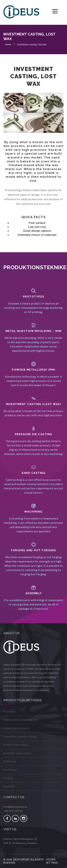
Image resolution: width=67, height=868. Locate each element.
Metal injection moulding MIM (21, 720)
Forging (8, 778)
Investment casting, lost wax (32, 45)
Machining (9, 761)
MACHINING (33, 512)
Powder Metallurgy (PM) (33, 370)
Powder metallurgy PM (17, 728)
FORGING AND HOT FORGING (33, 550)
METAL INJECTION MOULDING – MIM (34, 331)
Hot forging (10, 770)
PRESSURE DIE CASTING (34, 434)
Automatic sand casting (17, 753)
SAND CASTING (33, 473)
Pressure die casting (16, 745)
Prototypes (34, 297)
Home (9, 45)
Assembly (34, 593)
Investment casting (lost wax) (34, 404)
